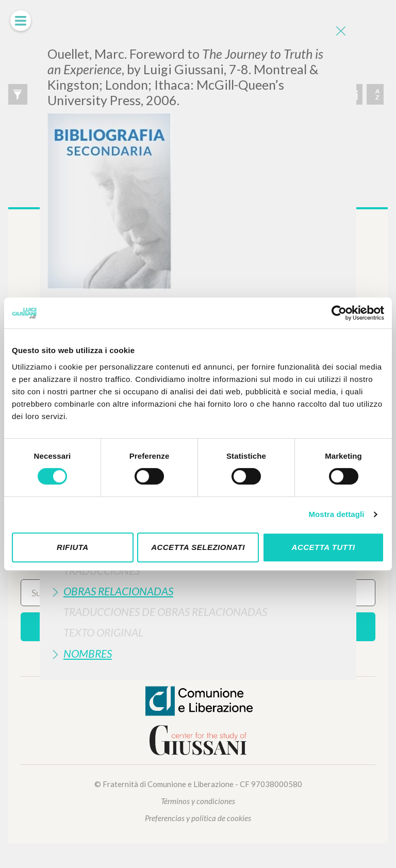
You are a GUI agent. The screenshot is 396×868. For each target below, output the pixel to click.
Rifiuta (73, 547)
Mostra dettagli (336, 514)
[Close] (341, 31)
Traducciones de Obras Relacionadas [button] (165, 612)
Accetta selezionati (198, 547)
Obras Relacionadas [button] (118, 591)
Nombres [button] (88, 653)
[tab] (198, 591)
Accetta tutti (324, 547)
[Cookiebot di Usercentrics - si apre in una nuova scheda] (339, 313)
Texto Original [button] (103, 632)
